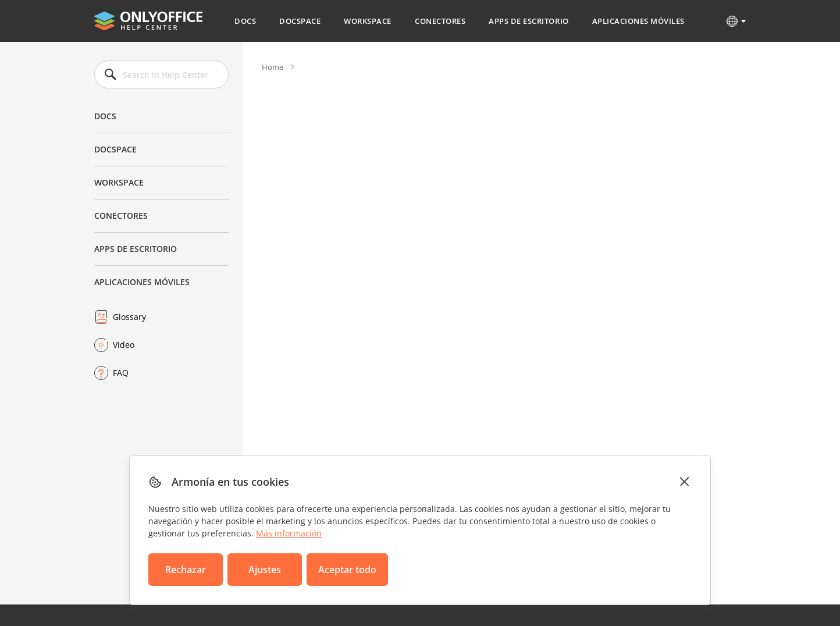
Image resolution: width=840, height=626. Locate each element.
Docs (245, 21)
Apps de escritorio (528, 21)
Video (124, 345)
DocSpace (300, 21)
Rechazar (186, 570)
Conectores (440, 21)
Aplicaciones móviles (638, 21)
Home (273, 67)
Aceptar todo (347, 570)
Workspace (368, 21)
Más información (289, 533)
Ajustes (265, 570)
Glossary (129, 317)
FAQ (121, 373)
